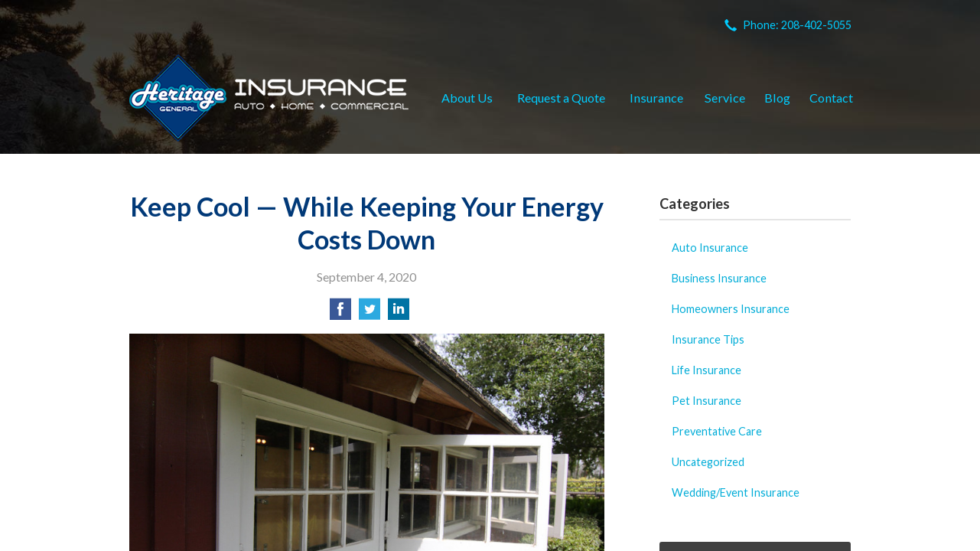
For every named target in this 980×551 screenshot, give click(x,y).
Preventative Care (717, 431)
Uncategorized (708, 462)
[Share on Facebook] (340, 313)
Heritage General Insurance (269, 98)
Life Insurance (707, 370)
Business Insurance (719, 278)
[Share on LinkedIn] (399, 313)
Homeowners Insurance (731, 309)
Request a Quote (561, 98)
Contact (831, 98)
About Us (467, 98)
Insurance (656, 98)
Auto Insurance (710, 248)
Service (725, 98)
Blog (777, 98)
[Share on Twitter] (370, 313)
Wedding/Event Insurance (736, 492)
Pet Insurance (707, 401)
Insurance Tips (708, 339)
